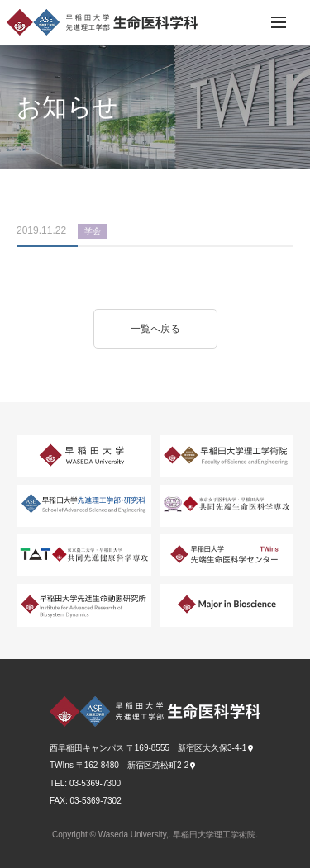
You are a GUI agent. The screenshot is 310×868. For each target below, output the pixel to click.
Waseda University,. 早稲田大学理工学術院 (177, 835)
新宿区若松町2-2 (158, 765)
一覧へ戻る (155, 329)
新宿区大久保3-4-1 (212, 748)
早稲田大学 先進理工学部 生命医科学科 (102, 22)
